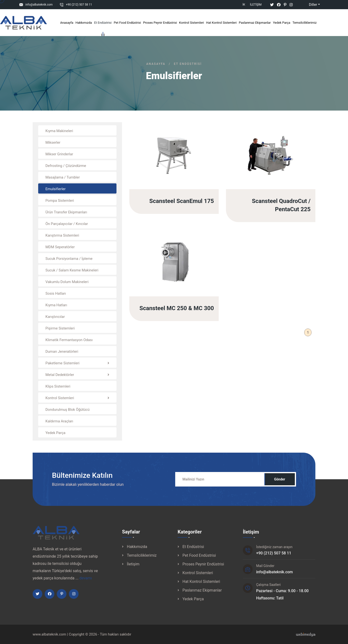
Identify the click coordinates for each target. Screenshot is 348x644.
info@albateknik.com (39, 5)
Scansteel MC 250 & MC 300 (177, 313)
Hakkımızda (84, 23)
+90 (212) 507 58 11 (79, 5)
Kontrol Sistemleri (192, 23)
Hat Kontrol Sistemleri (221, 23)
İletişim (256, 5)
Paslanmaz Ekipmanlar (255, 23)
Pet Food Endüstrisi (127, 23)
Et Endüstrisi (103, 24)
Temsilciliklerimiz (304, 23)
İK (244, 5)
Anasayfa (67, 23)
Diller (309, 5)
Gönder (280, 484)
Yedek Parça (282, 23)
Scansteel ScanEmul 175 (182, 203)
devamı (86, 582)
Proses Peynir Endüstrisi (160, 23)
